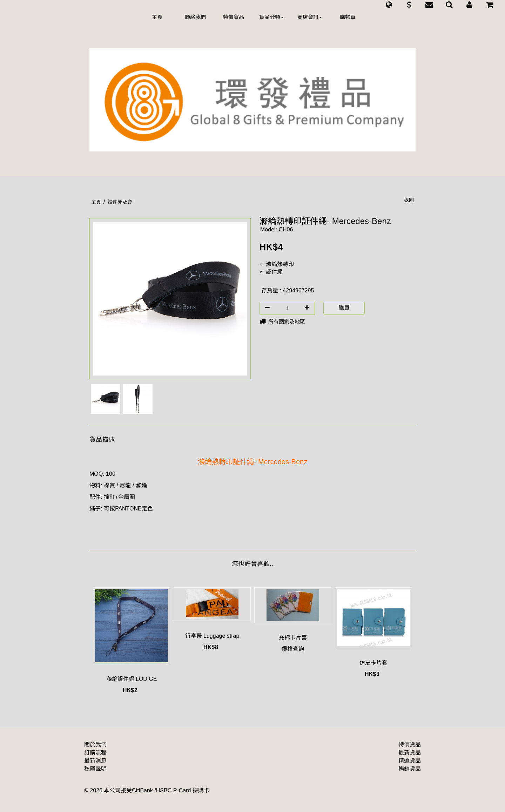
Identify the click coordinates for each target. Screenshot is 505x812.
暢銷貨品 (410, 769)
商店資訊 (310, 17)
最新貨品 (410, 753)
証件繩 (274, 272)
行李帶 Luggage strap (212, 636)
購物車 (348, 17)
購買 (344, 308)
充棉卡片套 (293, 638)
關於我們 (95, 745)
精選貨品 (410, 761)
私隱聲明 (95, 769)
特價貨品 (234, 17)
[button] (389, 5)
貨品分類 (271, 17)
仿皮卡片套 (373, 663)
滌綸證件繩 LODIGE (132, 679)
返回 (409, 200)
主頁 (157, 17)
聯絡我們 (195, 17)
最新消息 (95, 761)
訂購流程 (95, 753)
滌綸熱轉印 (280, 264)
